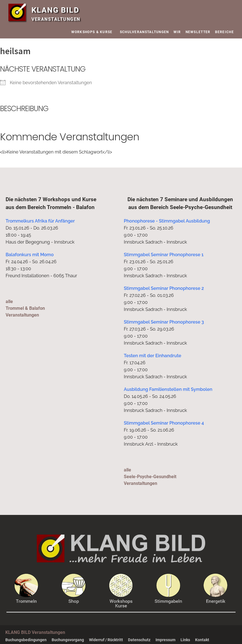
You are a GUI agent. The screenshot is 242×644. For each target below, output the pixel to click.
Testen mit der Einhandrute (153, 356)
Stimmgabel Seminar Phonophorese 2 (164, 288)
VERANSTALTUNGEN (56, 19)
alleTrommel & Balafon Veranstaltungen (25, 308)
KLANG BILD (55, 10)
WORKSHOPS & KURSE (93, 32)
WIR (177, 32)
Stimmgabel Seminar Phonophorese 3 (164, 322)
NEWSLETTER (198, 32)
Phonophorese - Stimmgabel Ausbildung (167, 221)
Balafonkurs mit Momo (30, 255)
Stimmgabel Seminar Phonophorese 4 (164, 423)
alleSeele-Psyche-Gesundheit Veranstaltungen (150, 477)
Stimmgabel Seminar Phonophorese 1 (164, 255)
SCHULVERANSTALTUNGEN (144, 32)
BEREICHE (226, 32)
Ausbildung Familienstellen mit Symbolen (168, 389)
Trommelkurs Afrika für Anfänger (40, 221)
